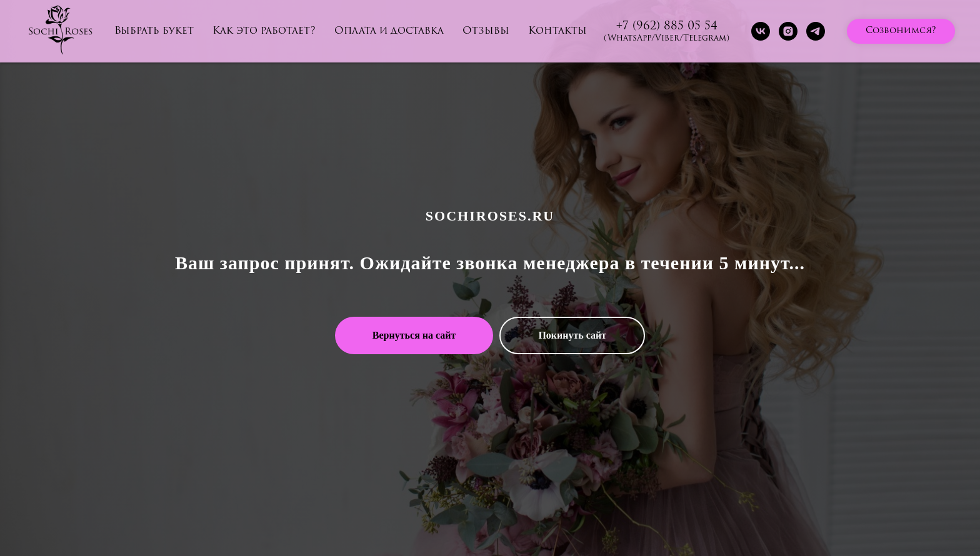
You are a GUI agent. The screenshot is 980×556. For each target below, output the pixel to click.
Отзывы (486, 31)
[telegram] (816, 31)
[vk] (761, 31)
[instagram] (788, 31)
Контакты (557, 31)
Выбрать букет (154, 31)
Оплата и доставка (389, 31)
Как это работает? (264, 31)
